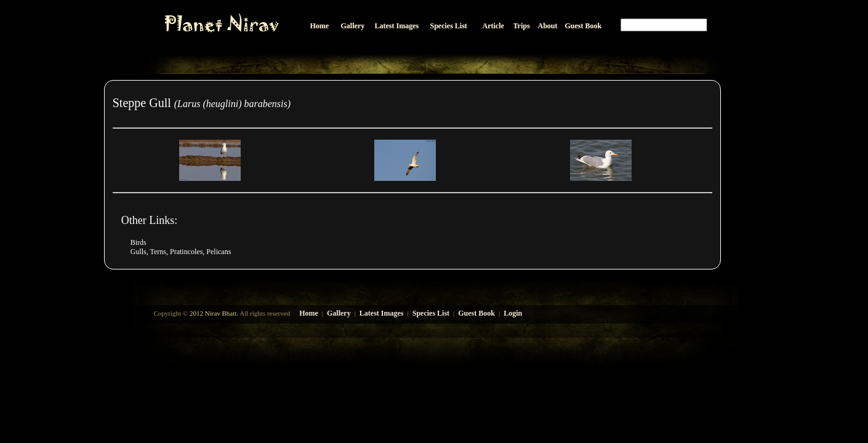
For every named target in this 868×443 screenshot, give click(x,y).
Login (513, 313)
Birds (139, 242)
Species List (431, 313)
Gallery (339, 313)
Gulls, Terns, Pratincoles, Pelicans (181, 252)
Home (309, 313)
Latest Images (382, 313)
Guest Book (476, 313)
